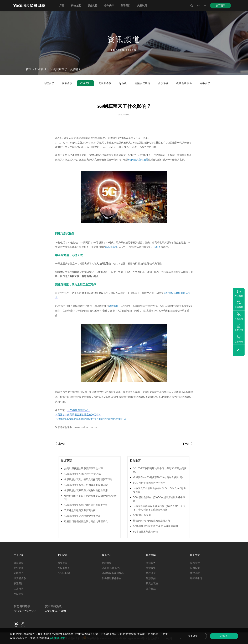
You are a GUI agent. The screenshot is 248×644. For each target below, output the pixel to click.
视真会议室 (152, 583)
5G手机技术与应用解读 (146, 532)
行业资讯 (41, 69)
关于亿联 (19, 555)
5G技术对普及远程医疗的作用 (149, 483)
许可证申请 (196, 578)
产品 (62, 5)
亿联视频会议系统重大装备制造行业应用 (86, 490)
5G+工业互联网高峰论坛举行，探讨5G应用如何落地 (160, 470)
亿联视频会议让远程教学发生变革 (82, 516)
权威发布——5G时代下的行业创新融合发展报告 (158, 477)
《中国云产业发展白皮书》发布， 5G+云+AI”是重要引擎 (159, 490)
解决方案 (76, 5)
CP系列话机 (64, 573)
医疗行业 (151, 589)
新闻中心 (19, 573)
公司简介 (19, 563)
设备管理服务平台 (112, 578)
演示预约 (220, 5)
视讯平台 (107, 555)
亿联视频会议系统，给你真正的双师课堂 (86, 485)
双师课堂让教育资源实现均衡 (80, 510)
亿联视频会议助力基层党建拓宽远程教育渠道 (88, 479)
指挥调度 (151, 573)
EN (199, 5)
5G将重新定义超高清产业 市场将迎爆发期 (155, 526)
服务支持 (92, 5)
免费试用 (142, 5)
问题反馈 (195, 568)
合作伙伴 (109, 5)
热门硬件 (63, 555)
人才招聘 (19, 589)
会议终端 (63, 563)
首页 (29, 69)
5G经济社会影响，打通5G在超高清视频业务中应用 (159, 499)
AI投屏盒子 (64, 568)
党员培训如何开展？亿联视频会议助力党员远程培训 (91, 498)
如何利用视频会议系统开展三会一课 (84, 468)
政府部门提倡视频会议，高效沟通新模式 (86, 521)
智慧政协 (151, 568)
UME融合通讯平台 (112, 568)
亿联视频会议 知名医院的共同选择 (83, 474)
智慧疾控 (151, 578)
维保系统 (195, 573)
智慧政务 (151, 563)
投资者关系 (20, 578)
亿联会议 (107, 563)
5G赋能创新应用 (142, 515)
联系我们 (19, 583)
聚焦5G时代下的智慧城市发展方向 (152, 521)
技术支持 (195, 563)
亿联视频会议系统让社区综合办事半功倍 (86, 505)
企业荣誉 (19, 568)
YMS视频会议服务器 (113, 573)
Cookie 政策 (58, 638)
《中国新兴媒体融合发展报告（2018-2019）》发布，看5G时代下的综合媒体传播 (159, 508)
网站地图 (19, 594)
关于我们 (126, 5)
